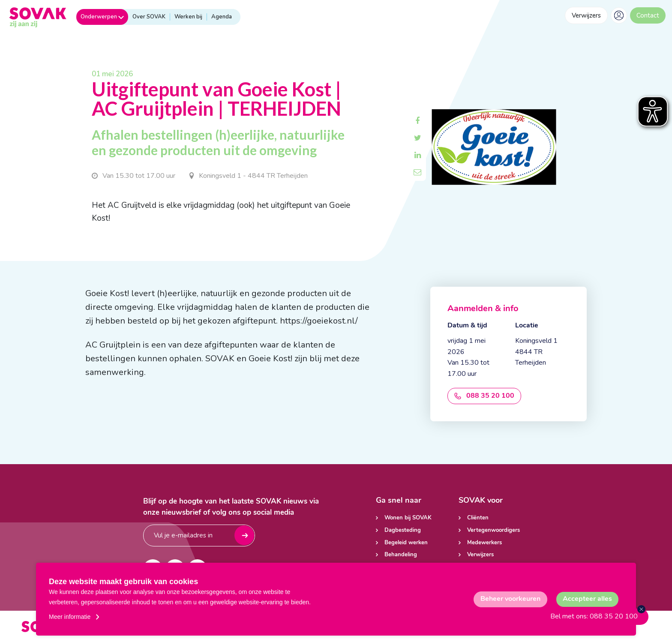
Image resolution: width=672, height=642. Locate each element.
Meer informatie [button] (70, 617)
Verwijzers (586, 15)
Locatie (527, 326)
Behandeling (401, 555)
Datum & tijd (467, 326)
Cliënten (478, 518)
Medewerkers (484, 543)
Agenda (222, 17)
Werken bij (188, 17)
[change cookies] (510, 599)
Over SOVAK (149, 17)
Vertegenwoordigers (493, 530)
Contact (648, 15)
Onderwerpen (102, 17)
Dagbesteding (403, 530)
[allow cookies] (587, 599)
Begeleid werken (406, 543)
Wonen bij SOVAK (408, 518)
